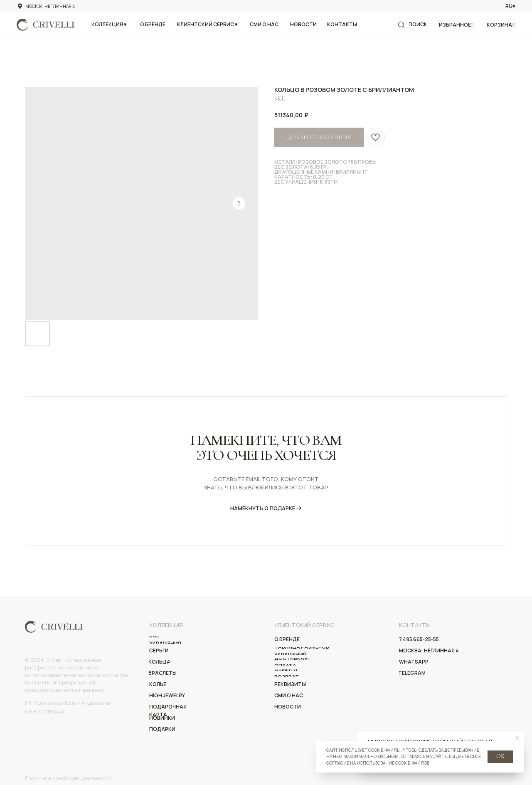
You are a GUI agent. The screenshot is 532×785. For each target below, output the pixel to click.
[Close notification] (517, 738)
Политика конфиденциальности (68, 778)
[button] (109, 25)
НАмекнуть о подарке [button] (263, 508)
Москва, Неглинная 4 (50, 6)
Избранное (455, 25)
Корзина (499, 25)
